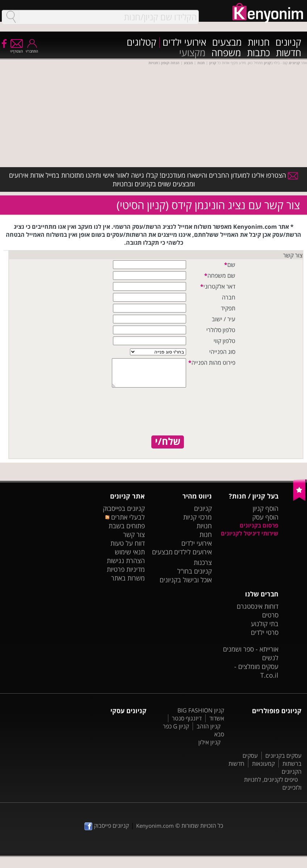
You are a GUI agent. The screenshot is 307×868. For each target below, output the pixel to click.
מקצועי (192, 53)
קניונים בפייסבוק (124, 514)
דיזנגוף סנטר (187, 724)
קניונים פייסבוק (107, 831)
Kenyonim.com (155, 831)
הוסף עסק (265, 522)
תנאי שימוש (130, 557)
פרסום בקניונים (259, 531)
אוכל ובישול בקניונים (186, 585)
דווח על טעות (128, 549)
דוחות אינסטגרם (258, 612)
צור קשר (134, 540)
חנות (206, 540)
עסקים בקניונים (283, 761)
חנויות (259, 43)
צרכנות (203, 568)
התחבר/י (32, 49)
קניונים (288, 43)
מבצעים (227, 43)
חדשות (289, 53)
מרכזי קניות (197, 522)
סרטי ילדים (265, 638)
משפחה (226, 53)
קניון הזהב (209, 732)
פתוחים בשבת (127, 531)
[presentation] (159, 418)
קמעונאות (263, 769)
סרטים (270, 620)
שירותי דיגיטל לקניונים (250, 539)
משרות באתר (128, 583)
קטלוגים (142, 43)
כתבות (258, 53)
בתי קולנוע (265, 629)
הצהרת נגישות (126, 566)
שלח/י (168, 447)
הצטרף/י (16, 49)
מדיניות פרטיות (126, 575)
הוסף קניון (266, 514)
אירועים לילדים (193, 557)
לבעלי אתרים (125, 522)
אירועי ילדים (184, 43)
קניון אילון (209, 748)
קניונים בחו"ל (195, 576)
